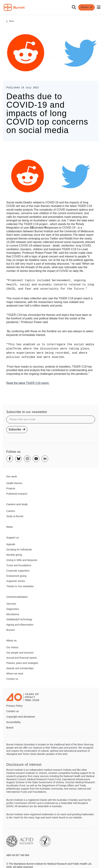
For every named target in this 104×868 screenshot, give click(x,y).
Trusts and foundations (19, 565)
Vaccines (11, 604)
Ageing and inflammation (20, 625)
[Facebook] (10, 459)
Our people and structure (20, 653)
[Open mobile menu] (99, 7)
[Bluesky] (18, 459)
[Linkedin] (45, 459)
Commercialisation (17, 597)
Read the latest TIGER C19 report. (28, 383)
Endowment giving (16, 576)
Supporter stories (16, 581)
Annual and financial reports (22, 658)
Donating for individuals (19, 550)
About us (12, 640)
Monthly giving (14, 555)
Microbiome (13, 614)
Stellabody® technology (19, 619)
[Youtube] (36, 459)
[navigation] (52, 7)
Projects (11, 488)
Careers (11, 511)
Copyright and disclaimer (21, 717)
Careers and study (17, 504)
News (12, 21)
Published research (17, 494)
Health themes (14, 483)
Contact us (12, 679)
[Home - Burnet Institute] (14, 7)
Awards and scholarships (20, 668)
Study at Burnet (15, 516)
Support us (13, 538)
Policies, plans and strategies (22, 663)
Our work (12, 476)
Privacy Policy (14, 706)
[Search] (74, 7)
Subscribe (17, 429)
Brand (10, 728)
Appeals (11, 544)
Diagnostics (13, 609)
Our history (12, 647)
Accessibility (14, 722)
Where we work (15, 674)
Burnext (11, 630)
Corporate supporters (18, 571)
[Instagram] (27, 459)
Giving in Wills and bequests (22, 560)
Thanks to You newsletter (20, 586)
